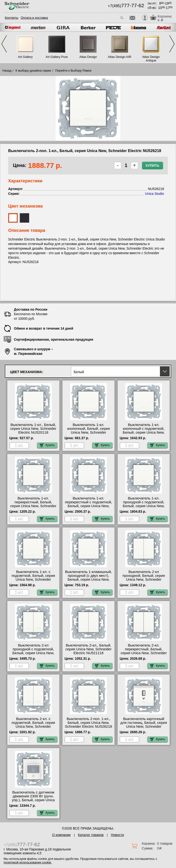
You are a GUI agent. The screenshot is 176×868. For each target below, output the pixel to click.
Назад (7, 71)
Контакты (12, 18)
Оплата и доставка (34, 18)
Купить (153, 166)
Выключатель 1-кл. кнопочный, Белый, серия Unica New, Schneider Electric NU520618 (88, 431)
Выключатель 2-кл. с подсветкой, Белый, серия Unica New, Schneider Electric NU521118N (33, 725)
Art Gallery (25, 57)
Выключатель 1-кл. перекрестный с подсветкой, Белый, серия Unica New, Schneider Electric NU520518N (89, 506)
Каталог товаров (91, 835)
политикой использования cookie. (28, 862)
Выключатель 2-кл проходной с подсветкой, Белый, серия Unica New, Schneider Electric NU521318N (33, 653)
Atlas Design (88, 57)
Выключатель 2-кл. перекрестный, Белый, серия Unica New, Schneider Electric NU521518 (144, 651)
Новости (117, 835)
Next (172, 44)
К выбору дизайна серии (33, 71)
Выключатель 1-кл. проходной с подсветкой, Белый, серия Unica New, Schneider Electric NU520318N (144, 506)
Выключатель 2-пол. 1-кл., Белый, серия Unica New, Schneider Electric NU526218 (89, 723)
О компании (61, 835)
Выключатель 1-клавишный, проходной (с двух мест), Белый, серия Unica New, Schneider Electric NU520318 (89, 578)
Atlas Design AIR (120, 57)
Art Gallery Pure (57, 57)
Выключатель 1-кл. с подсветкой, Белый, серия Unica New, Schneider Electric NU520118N (33, 578)
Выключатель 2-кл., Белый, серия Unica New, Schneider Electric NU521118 (88, 649)
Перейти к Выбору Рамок (73, 71)
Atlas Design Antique (151, 59)
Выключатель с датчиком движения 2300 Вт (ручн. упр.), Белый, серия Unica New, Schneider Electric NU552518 (33, 800)
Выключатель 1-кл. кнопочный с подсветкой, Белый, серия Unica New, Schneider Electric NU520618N (144, 432)
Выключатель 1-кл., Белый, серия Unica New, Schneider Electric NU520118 (33, 429)
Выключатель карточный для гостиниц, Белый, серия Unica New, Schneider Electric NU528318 (144, 725)
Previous (4, 44)
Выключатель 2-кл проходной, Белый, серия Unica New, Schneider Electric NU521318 (144, 578)
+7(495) (126, 6)
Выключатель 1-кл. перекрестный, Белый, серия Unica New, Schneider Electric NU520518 (33, 504)
